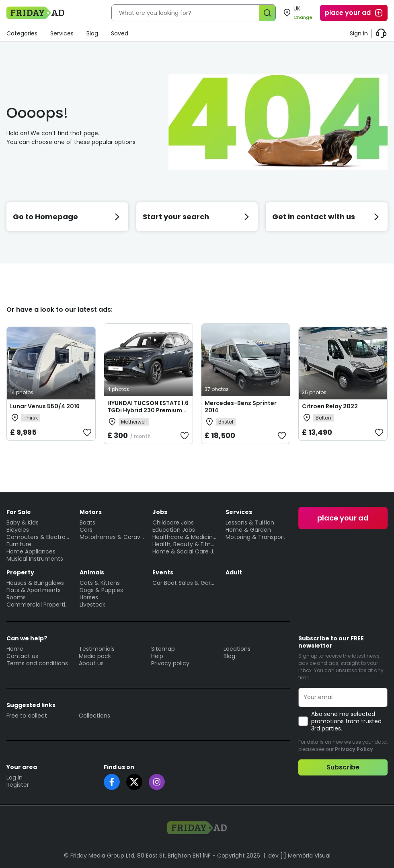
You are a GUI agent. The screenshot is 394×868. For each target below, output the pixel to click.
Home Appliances (31, 551)
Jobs (160, 512)
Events (163, 572)
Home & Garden (248, 530)
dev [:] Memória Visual (299, 856)
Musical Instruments (35, 559)
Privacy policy (170, 663)
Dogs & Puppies (101, 590)
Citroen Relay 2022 (330, 406)
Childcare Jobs (173, 522)
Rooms (16, 597)
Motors (91, 512)
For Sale (19, 512)
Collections (94, 716)
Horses (89, 597)
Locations (237, 649)
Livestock (92, 605)
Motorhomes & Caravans (112, 537)
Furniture (19, 544)
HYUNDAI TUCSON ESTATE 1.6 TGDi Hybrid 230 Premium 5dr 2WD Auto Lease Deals (148, 410)
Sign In (359, 33)
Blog (92, 33)
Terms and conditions (37, 663)
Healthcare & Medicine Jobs (185, 537)
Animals (92, 572)
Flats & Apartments (34, 590)
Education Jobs (174, 530)
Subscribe (343, 767)
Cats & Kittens (100, 583)
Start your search (197, 217)
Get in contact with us (327, 217)
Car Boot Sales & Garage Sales (185, 583)
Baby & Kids (23, 522)
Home (15, 649)
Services (62, 33)
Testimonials (97, 649)
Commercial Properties (39, 605)
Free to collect (27, 716)
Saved (120, 33)
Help (157, 656)
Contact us (22, 656)
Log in (14, 777)
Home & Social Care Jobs (185, 551)
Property (20, 572)
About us (91, 663)
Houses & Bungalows (35, 583)
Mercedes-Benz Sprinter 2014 (241, 407)
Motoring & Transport (255, 537)
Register (18, 785)
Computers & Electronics (39, 537)
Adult (234, 572)
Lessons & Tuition (250, 522)
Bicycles (18, 530)
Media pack (95, 656)
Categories (22, 33)
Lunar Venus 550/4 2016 (45, 406)
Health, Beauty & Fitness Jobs (185, 544)
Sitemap (163, 649)
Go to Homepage (67, 217)
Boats (87, 522)
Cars (86, 530)
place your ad (354, 13)
